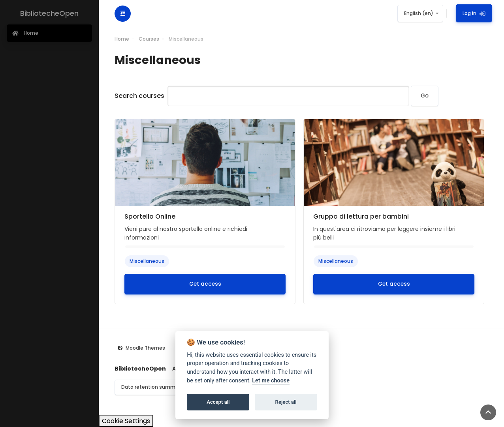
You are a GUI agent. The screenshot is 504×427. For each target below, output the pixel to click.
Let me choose (271, 381)
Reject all (286, 402)
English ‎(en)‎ (419, 13)
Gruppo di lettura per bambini (361, 216)
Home (122, 39)
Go (425, 96)
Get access (205, 284)
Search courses (139, 96)
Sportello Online (150, 216)
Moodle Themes (145, 348)
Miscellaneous (186, 39)
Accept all (218, 402)
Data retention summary (152, 387)
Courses (149, 39)
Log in (474, 13)
